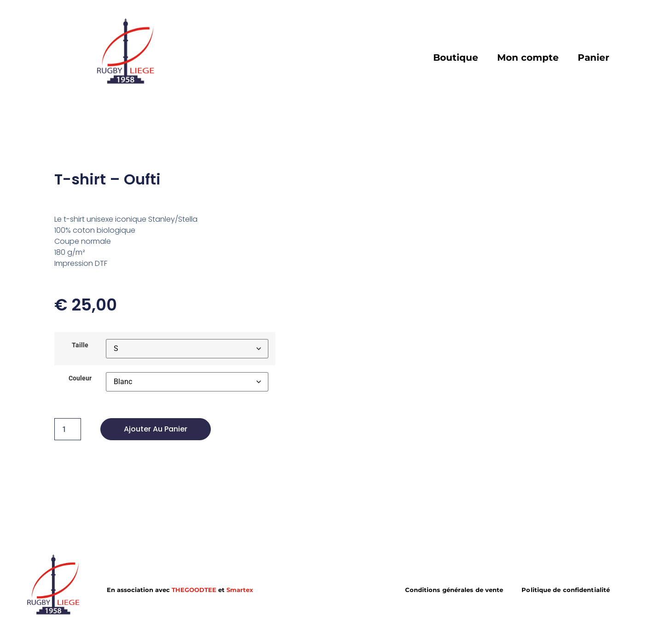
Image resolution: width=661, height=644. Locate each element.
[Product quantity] (68, 429)
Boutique (456, 57)
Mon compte (528, 57)
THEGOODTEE (194, 590)
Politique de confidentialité (566, 590)
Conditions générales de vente (454, 590)
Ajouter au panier (156, 429)
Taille (80, 345)
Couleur (80, 379)
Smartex (240, 590)
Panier (594, 57)
